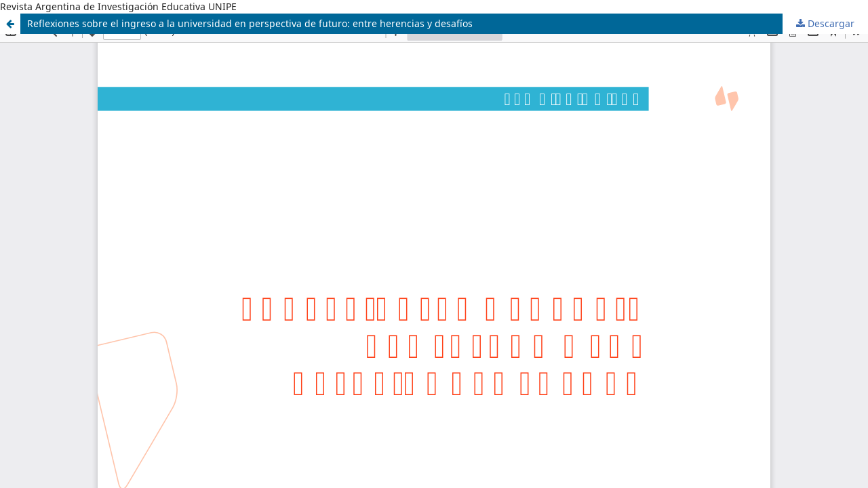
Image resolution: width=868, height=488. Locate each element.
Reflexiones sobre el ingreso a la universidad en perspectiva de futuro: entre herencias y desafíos (250, 23)
